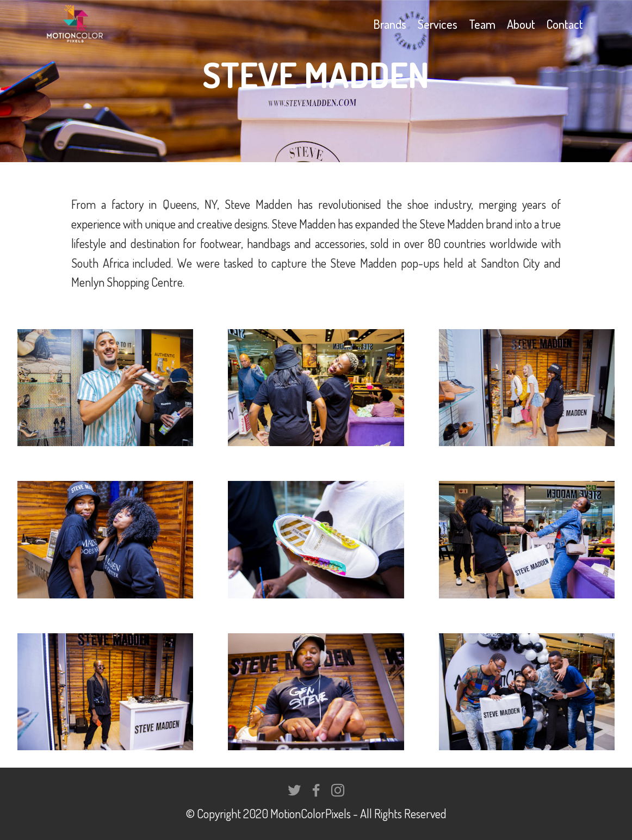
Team (482, 24)
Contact (565, 24)
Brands (390, 24)
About (521, 24)
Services (438, 24)
